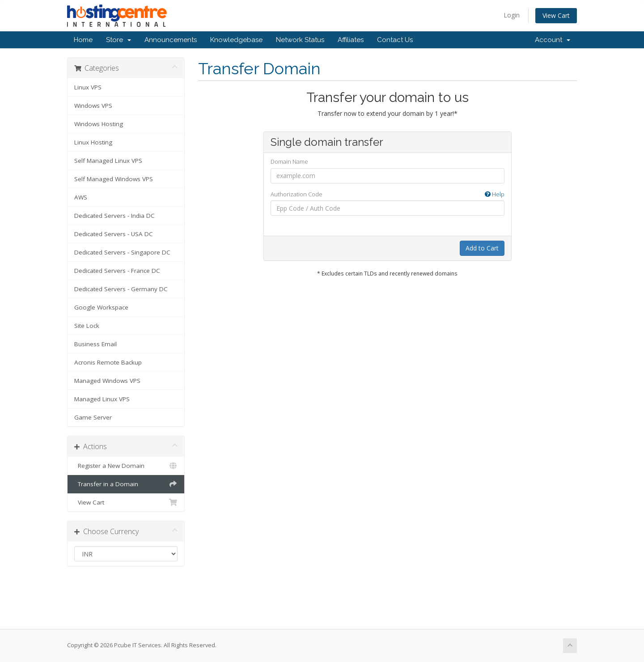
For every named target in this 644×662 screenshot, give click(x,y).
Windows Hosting (99, 124)
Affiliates (351, 40)
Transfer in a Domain (126, 484)
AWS (81, 197)
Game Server (93, 417)
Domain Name (289, 161)
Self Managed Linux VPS (108, 161)
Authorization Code (388, 194)
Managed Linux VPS (102, 399)
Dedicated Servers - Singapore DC (122, 252)
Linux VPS (88, 87)
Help (495, 194)
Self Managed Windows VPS (114, 179)
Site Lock (87, 326)
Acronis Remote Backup (108, 362)
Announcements (171, 40)
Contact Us (395, 40)
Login (512, 15)
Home (83, 40)
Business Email (95, 344)
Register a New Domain (126, 466)
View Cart (556, 15)
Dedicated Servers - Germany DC (121, 289)
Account (553, 40)
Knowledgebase (236, 40)
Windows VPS (93, 106)
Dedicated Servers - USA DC (114, 234)
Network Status (300, 40)
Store (119, 40)
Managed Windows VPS (107, 381)
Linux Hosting (93, 142)
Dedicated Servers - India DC (114, 216)
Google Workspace (101, 307)
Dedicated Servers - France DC (117, 271)
